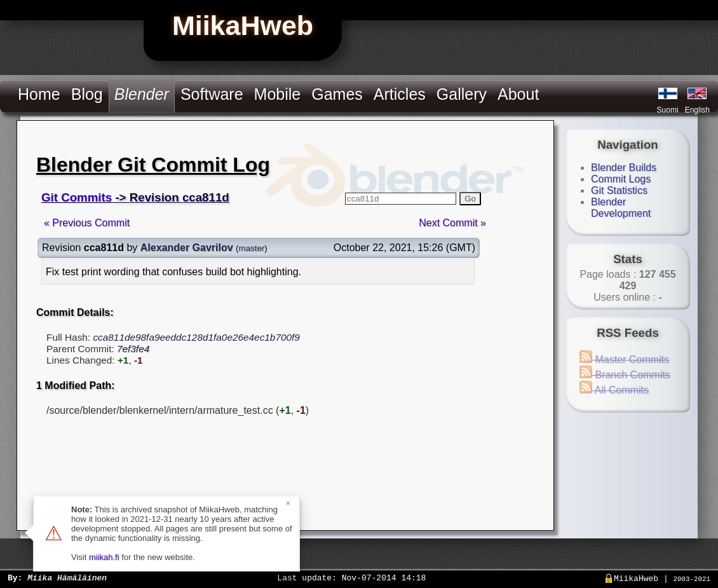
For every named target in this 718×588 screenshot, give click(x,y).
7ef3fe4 (133, 349)
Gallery (462, 94)
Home (39, 94)
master (252, 248)
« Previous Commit (87, 223)
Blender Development (621, 208)
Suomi (668, 110)
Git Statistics (619, 190)
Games (337, 94)
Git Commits (77, 197)
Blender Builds (624, 168)
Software (212, 94)
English (697, 110)
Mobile (278, 94)
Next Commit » (452, 223)
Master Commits (624, 359)
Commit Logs (621, 179)
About (518, 94)
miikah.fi (104, 557)
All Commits (614, 390)
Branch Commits (625, 375)
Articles (400, 94)
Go (470, 199)
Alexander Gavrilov (187, 248)
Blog (87, 94)
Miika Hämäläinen (67, 577)
